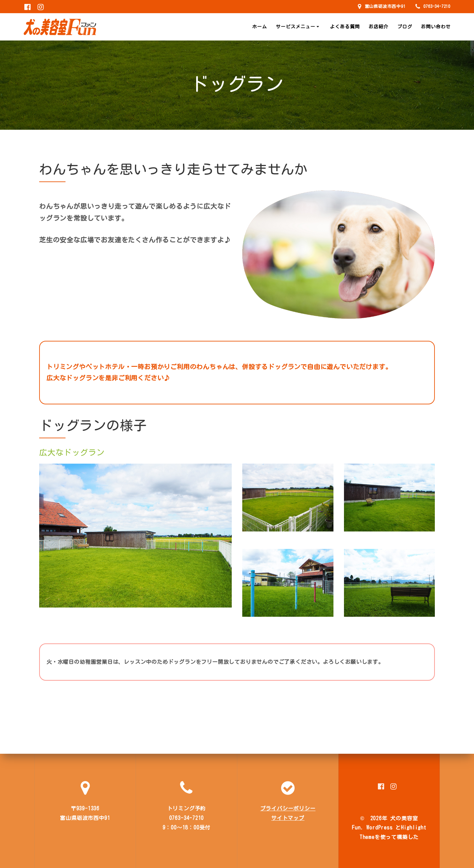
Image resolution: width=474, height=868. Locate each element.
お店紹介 (379, 27)
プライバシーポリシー (288, 808)
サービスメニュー (296, 27)
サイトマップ (288, 818)
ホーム (260, 27)
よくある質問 (345, 27)
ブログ (405, 27)
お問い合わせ (436, 27)
